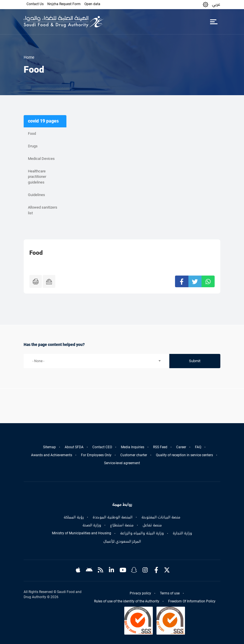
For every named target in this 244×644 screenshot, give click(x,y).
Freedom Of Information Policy (192, 601)
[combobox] (96, 361)
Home (29, 57)
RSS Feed (160, 447)
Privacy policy (140, 593)
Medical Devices (41, 159)
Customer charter (134, 455)
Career (181, 447)
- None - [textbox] (38, 361)
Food (32, 134)
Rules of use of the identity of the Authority (127, 601)
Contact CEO (102, 447)
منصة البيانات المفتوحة (161, 517)
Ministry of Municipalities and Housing (82, 533)
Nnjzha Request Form (64, 4)
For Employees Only (96, 455)
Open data (92, 4)
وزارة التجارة (182, 533)
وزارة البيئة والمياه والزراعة (142, 533)
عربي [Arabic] (216, 4)
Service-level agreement (122, 463)
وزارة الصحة (92, 525)
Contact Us (35, 4)
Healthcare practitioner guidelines (37, 177)
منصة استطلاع (122, 525)
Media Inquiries (133, 447)
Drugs (33, 146)
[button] (206, 4)
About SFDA (74, 447)
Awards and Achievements (52, 455)
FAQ (198, 447)
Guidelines (36, 195)
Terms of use (170, 593)
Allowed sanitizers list (43, 210)
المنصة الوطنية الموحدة (113, 517)
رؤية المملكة (74, 517)
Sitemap (49, 447)
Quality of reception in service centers (184, 455)
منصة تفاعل (152, 525)
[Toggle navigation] (214, 22)
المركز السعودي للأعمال (122, 541)
